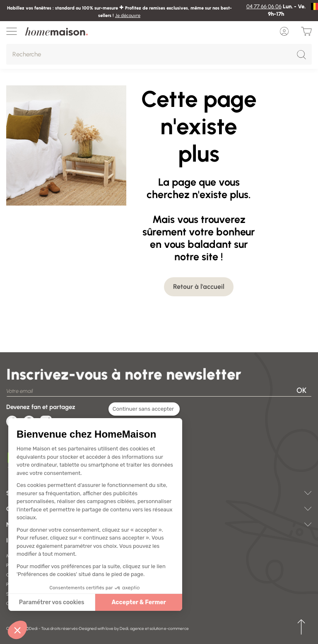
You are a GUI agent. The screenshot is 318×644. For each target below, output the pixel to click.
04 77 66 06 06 (264, 6)
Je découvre (128, 16)
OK (301, 390)
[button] (17, 630)
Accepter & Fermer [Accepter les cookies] (129, 602)
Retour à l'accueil (199, 287)
